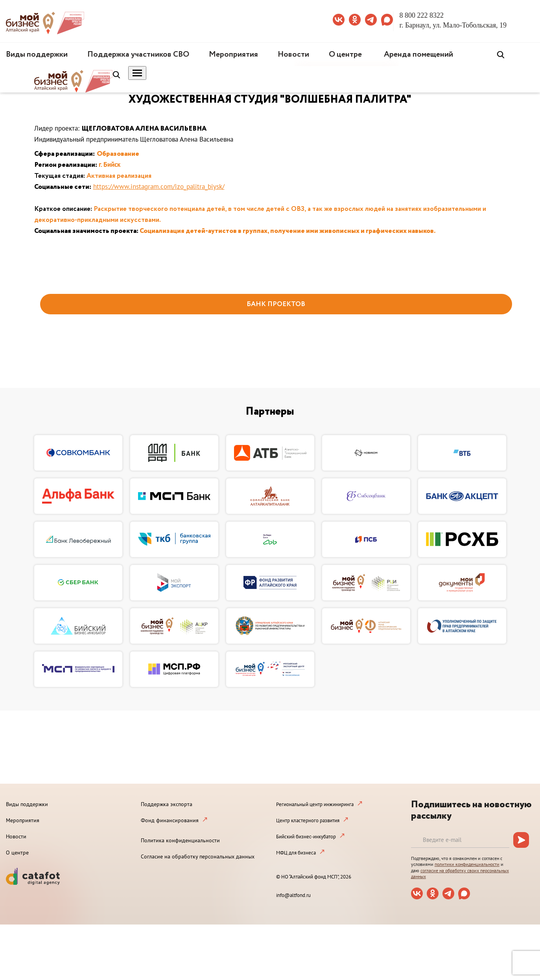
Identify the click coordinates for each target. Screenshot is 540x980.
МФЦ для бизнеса (296, 853)
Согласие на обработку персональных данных (198, 856)
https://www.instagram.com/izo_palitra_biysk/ (159, 186)
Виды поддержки (37, 54)
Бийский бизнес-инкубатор (306, 837)
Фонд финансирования (170, 820)
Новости (293, 54)
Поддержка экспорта (167, 804)
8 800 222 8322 (422, 15)
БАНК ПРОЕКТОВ (276, 304)
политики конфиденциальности (467, 864)
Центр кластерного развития (308, 820)
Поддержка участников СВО (138, 54)
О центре (345, 54)
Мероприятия (233, 54)
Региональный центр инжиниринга (315, 804)
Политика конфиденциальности (180, 840)
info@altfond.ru (293, 895)
